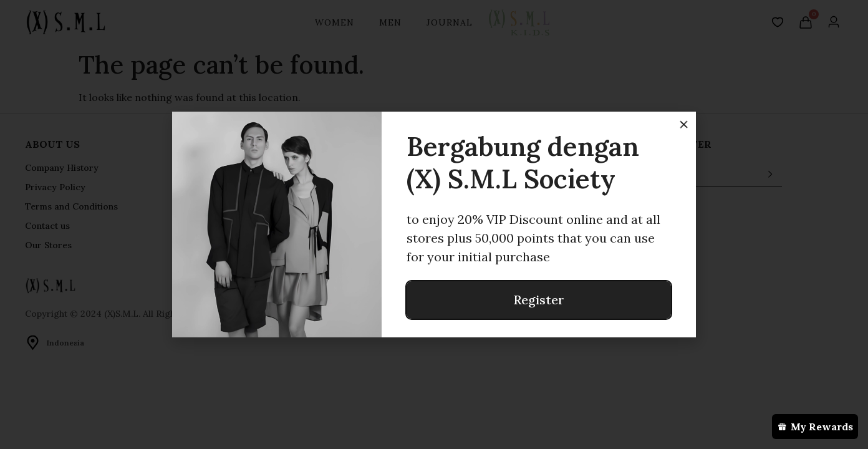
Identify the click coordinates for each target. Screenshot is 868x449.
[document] (434, 224)
